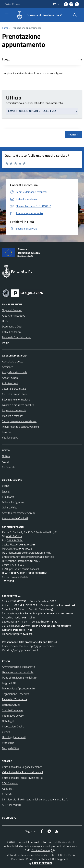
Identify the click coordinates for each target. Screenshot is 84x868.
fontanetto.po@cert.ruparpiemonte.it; (30, 553)
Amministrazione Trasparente (18, 667)
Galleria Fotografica (13, 502)
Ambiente (8, 367)
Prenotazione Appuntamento (18, 688)
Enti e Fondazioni (12, 332)
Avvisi (5, 462)
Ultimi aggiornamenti (14, 737)
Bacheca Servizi (11, 705)
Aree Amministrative (14, 316)
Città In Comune (41, 850)
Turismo (6, 432)
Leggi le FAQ (9, 683)
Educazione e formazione (16, 399)
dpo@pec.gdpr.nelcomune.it (23, 650)
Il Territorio (8, 497)
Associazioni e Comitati (15, 518)
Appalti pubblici (10, 378)
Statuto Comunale (12, 710)
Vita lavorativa (10, 437)
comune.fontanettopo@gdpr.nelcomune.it (33, 646)
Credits (6, 732)
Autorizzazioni (10, 383)
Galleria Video (10, 507)
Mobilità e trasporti (13, 416)
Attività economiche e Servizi (18, 513)
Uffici (5, 321)
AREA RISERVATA (40, 863)
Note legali (8, 721)
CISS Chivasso (10, 783)
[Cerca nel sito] (75, 15)
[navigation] (7, 15)
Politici (6, 343)
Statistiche (8, 743)
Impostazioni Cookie (13, 726)
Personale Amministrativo (17, 337)
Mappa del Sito (10, 748)
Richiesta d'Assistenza (14, 699)
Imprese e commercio (14, 410)
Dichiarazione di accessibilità (18, 672)
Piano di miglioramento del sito (19, 678)
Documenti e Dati (12, 326)
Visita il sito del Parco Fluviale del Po (22, 778)
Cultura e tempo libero (14, 394)
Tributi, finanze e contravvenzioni (20, 427)
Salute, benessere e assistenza (19, 421)
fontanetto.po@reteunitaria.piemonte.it (32, 557)
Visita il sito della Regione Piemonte (22, 767)
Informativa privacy (13, 716)
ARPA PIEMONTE (12, 805)
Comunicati (8, 467)
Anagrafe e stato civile (15, 372)
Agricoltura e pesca (13, 361)
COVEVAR (8, 794)
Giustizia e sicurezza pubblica (18, 405)
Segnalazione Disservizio (16, 694)
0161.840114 (14, 536)
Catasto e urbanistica (14, 389)
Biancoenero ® (20, 859)
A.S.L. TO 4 (8, 789)
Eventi (6, 486)
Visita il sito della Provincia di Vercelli (22, 772)
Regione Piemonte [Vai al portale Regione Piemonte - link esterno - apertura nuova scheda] (13, 4)
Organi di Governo (12, 310)
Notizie (6, 456)
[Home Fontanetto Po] (38, 15)
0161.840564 (15, 540)
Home (5, 28)
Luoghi (6, 491)
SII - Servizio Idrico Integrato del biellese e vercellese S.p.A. (35, 799)
